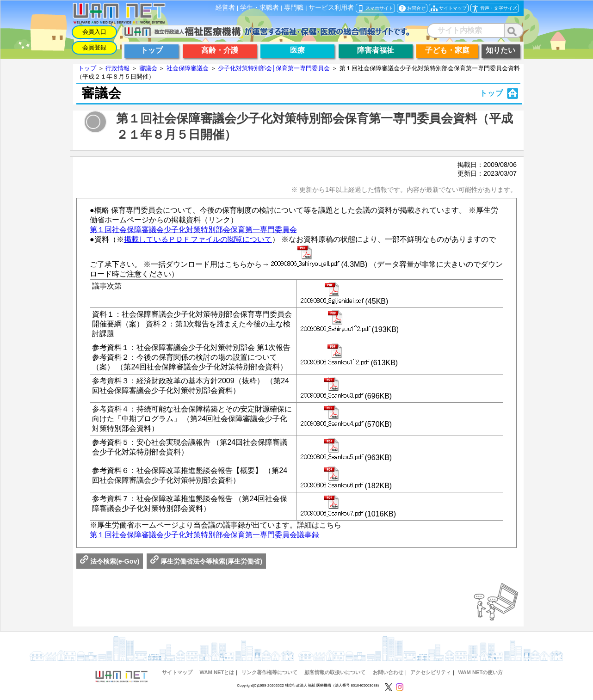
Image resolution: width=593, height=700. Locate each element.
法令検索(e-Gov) (110, 561)
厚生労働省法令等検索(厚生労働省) (206, 561)
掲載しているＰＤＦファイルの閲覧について (198, 239)
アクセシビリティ (431, 672)
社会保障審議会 (188, 68)
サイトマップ (177, 672)
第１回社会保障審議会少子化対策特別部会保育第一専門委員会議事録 (204, 535)
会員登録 (94, 47)
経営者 (225, 8)
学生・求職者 (259, 8)
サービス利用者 (331, 8)
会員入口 (94, 32)
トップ (87, 68)
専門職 (294, 8)
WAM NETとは (217, 672)
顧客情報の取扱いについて (335, 672)
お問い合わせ (388, 672)
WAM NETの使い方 (481, 672)
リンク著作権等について (269, 672)
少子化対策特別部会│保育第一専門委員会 (274, 68)
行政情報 (117, 68)
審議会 (148, 68)
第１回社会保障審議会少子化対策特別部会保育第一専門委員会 (193, 230)
